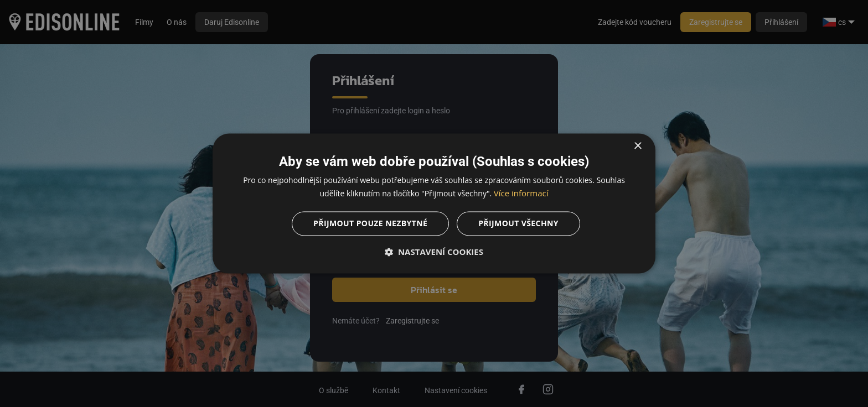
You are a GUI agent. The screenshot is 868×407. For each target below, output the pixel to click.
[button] (434, 252)
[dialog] (434, 203)
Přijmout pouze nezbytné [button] (370, 224)
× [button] (637, 146)
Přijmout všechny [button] (518, 224)
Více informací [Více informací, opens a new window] (521, 194)
